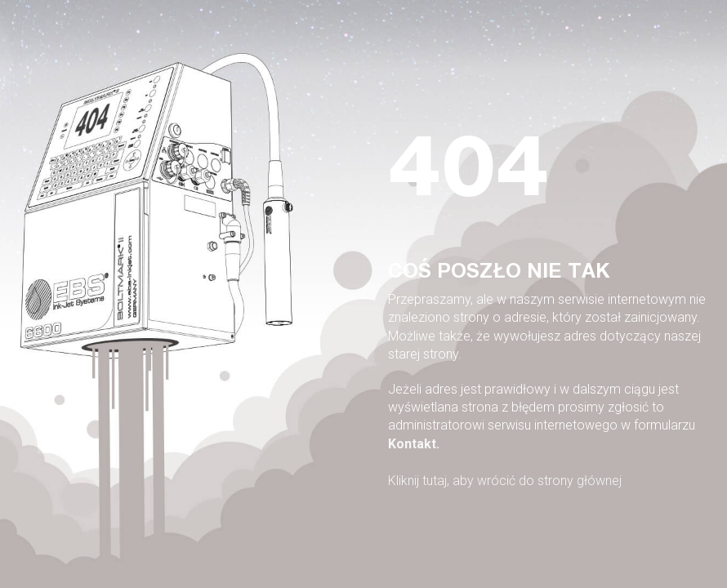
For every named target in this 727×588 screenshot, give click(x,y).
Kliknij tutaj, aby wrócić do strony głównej (505, 481)
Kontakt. (414, 444)
